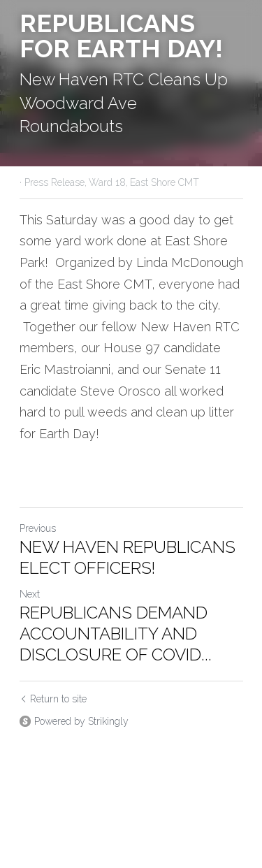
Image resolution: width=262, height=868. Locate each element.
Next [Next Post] (30, 594)
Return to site (53, 699)
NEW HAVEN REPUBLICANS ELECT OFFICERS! (128, 557)
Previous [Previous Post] (38, 528)
